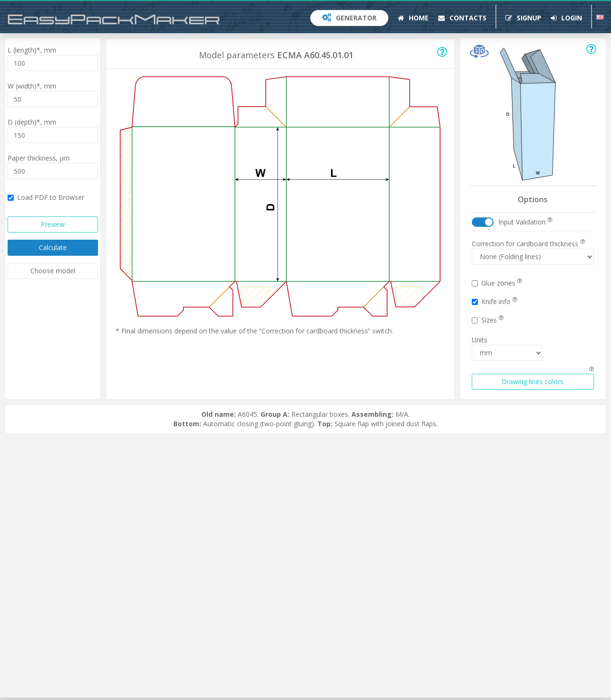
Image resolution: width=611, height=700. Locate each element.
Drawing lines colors (533, 381)
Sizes (488, 320)
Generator (349, 18)
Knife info (494, 301)
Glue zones (497, 283)
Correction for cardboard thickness (528, 244)
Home (413, 18)
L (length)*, (32, 50)
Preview (53, 224)
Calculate (53, 247)
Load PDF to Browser (46, 197)
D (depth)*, (32, 122)
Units (480, 340)
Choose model (53, 271)
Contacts (462, 18)
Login (566, 18)
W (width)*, (32, 86)
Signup (523, 18)
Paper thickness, (39, 158)
